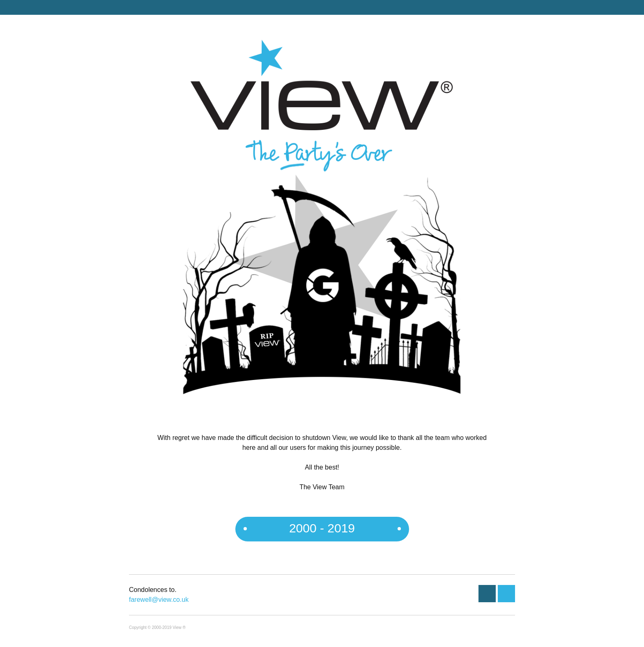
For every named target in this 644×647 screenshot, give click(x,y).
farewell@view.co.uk (159, 600)
